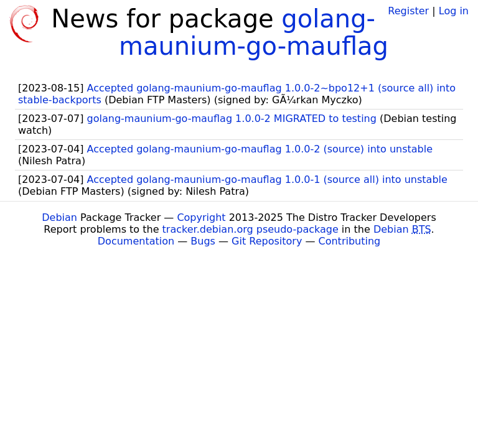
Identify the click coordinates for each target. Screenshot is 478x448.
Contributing (350, 241)
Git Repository (267, 241)
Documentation (136, 241)
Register (408, 11)
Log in (454, 11)
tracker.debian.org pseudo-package (251, 229)
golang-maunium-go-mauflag (254, 32)
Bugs (203, 241)
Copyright (201, 217)
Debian (59, 217)
